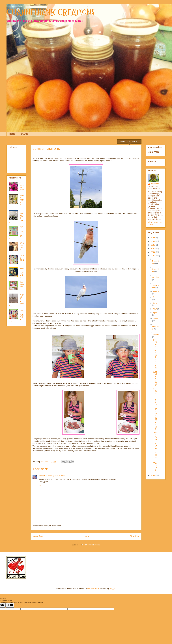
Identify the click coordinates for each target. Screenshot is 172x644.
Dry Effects (155, 343)
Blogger (113, 588)
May (155, 309)
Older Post (135, 536)
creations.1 (156, 184)
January (156, 335)
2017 (153, 241)
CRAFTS (24, 134)
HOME (12, 134)
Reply (41, 485)
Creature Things (22, 246)
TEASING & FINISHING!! (155, 359)
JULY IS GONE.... (22, 259)
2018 (153, 238)
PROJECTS (155, 466)
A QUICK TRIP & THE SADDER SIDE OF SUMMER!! (155, 409)
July (155, 297)
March (156, 318)
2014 (153, 252)
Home (87, 536)
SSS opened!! (22, 284)
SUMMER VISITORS (155, 379)
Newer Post (38, 536)
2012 (153, 475)
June (155, 303)
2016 (153, 245)
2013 (153, 256)
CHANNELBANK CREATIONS (51, 12)
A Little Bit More (22, 186)
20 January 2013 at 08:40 (55, 476)
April (155, 313)
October (156, 277)
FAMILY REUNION (22, 273)
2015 (153, 248)
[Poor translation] (10, 605)
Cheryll (42, 476)
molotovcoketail (93, 588)
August (156, 291)
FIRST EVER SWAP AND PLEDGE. (155, 446)
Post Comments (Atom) (91, 545)
